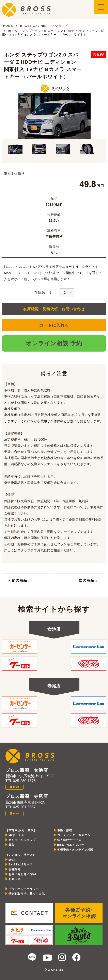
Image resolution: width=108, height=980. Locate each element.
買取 (12, 845)
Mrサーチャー (18, 835)
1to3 (12, 860)
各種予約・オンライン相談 (75, 850)
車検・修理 (65, 830)
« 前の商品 (18, 580)
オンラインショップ (22, 840)
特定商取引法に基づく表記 (27, 894)
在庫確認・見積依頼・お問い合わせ (54, 309)
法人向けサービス (69, 840)
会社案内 (15, 869)
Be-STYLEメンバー (71, 845)
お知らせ (15, 879)
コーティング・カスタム (74, 835)
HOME (8, 26)
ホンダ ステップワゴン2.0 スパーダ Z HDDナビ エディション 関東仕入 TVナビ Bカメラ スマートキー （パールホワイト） (53, 33)
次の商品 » (88, 580)
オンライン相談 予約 (54, 343)
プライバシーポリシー (24, 889)
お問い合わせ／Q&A (22, 874)
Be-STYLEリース (21, 864)
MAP (14, 787)
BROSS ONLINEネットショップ (44, 26)
